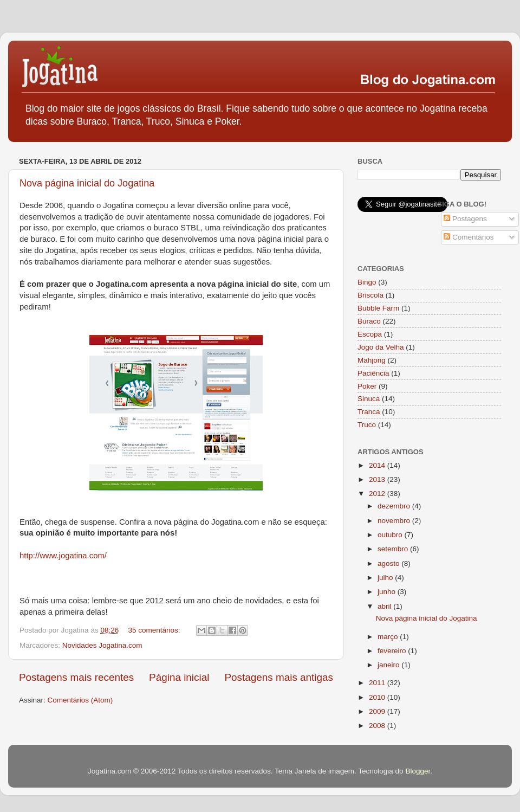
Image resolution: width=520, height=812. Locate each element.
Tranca (369, 412)
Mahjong (372, 360)
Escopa (370, 334)
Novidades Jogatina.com (102, 645)
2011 (378, 683)
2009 (378, 711)
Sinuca (369, 399)
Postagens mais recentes (76, 677)
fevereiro (393, 651)
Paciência (373, 373)
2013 (378, 479)
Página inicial (179, 677)
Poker (367, 386)
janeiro (389, 665)
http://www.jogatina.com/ (63, 556)
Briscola (370, 295)
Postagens (465, 219)
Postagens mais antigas (279, 677)
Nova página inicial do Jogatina (87, 183)
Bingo (367, 282)
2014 (378, 465)
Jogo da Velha (381, 347)
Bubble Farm (378, 308)
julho (386, 578)
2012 (378, 494)
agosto (389, 563)
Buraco (369, 321)
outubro (391, 535)
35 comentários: (155, 630)
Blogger (418, 771)
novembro (395, 521)
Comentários (469, 237)
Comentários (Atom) (80, 700)
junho (388, 592)
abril (385, 606)
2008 (378, 726)
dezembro (395, 506)
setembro (394, 549)
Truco (367, 425)
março (389, 637)
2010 (378, 697)
